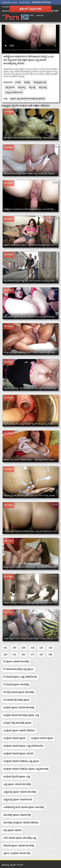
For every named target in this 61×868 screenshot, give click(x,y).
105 (14, 648)
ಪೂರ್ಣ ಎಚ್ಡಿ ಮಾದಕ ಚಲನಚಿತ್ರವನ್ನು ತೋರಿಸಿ (28, 99)
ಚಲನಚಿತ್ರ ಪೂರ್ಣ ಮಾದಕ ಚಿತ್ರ (17, 815)
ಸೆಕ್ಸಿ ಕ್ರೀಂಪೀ (10, 87)
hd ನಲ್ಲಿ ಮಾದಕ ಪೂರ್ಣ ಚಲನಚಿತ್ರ (19, 692)
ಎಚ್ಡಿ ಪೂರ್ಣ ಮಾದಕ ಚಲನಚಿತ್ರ (17, 784)
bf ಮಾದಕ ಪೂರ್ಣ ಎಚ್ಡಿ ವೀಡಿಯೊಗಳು (20, 677)
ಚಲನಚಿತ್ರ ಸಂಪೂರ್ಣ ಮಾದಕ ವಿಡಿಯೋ (21, 822)
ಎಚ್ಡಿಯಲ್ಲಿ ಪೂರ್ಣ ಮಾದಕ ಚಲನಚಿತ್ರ (20, 792)
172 (32, 655)
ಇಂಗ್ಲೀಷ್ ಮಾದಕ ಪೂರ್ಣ (15, 738)
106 (23, 648)
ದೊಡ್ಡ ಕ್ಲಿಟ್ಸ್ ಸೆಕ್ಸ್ (40, 82)
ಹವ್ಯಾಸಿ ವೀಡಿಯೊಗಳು (14, 92)
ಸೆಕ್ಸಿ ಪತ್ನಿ (32, 87)
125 (41, 648)
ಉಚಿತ (18, 82)
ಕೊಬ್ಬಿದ (27, 82)
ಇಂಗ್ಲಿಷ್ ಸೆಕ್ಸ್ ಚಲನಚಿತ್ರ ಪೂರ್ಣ (17, 723)
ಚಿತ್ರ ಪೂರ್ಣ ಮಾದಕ (12, 830)
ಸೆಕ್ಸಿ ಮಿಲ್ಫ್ (43, 87)
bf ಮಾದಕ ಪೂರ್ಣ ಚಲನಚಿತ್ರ (16, 684)
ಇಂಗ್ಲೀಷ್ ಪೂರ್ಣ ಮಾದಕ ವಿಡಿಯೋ (19, 730)
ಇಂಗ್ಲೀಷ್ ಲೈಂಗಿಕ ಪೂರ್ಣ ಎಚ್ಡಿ (17, 776)
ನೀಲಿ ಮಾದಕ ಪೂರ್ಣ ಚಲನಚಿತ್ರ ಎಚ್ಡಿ (20, 838)
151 (14, 655)
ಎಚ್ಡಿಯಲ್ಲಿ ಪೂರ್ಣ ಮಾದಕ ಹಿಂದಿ (18, 799)
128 (50, 648)
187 (41, 655)
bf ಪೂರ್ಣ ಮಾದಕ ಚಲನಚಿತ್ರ (16, 661)
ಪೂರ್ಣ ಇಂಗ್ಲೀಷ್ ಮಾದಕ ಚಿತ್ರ (17, 853)
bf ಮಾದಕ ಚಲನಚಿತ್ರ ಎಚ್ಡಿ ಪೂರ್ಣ (18, 669)
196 (50, 655)
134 (5, 655)
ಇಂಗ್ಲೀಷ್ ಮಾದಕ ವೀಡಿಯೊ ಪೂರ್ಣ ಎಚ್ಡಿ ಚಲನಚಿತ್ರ (26, 769)
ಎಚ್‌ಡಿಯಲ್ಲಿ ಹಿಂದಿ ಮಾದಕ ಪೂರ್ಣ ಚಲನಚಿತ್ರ (24, 807)
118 (32, 648)
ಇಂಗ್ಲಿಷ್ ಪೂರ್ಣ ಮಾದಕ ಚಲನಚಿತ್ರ (19, 707)
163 (23, 655)
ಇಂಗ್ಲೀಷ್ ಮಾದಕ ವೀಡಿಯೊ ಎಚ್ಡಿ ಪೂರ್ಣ (21, 761)
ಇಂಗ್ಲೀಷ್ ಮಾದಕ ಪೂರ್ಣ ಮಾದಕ (18, 753)
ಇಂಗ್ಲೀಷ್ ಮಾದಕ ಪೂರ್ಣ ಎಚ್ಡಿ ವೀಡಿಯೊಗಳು (23, 746)
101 (5, 648)
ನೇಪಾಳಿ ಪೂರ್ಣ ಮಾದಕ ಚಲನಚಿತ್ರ (19, 845)
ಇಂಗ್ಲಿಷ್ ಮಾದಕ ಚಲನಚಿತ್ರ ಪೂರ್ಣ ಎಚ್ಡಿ (21, 715)
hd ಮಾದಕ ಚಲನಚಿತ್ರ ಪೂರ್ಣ (17, 700)
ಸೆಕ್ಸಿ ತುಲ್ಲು (22, 87)
